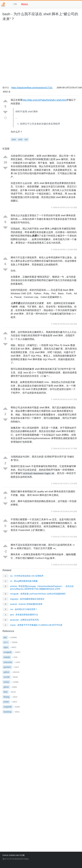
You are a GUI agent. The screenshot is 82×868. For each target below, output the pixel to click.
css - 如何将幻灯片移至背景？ (24, 609)
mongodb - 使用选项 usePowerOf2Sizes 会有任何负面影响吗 (38, 594)
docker (6, 682)
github (6, 687)
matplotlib (8, 707)
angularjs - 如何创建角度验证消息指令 (27, 599)
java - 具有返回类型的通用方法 (24, 615)
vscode (7, 677)
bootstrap (8, 712)
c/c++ (6, 642)
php (5, 637)
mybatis (7, 657)
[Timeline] (5, 118)
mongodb (8, 652)
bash (14, 140)
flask (6, 692)
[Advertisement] (29, 55)
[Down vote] (5, 112)
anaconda (8, 662)
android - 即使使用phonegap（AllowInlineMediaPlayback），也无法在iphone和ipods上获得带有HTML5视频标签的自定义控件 (42, 588)
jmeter (6, 702)
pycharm (7, 667)
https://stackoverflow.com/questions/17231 (32, 88)
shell (20, 140)
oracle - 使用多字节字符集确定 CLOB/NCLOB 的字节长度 (36, 625)
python (6, 672)
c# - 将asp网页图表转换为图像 (24, 581)
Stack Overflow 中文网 (13, 855)
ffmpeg (6, 697)
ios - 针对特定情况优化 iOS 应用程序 (27, 576)
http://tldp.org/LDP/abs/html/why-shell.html (44, 100)
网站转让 (25, 4)
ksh (26, 140)
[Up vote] (5, 101)
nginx (6, 647)
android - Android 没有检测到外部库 (26, 604)
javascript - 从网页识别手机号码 (24, 620)
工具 (15, 4)
